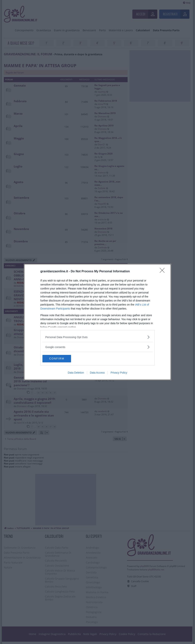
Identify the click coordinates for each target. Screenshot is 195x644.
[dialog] (97, 322)
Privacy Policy (119, 373)
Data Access (97, 373)
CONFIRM (60, 359)
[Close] (163, 272)
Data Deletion (76, 373)
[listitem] (97, 337)
